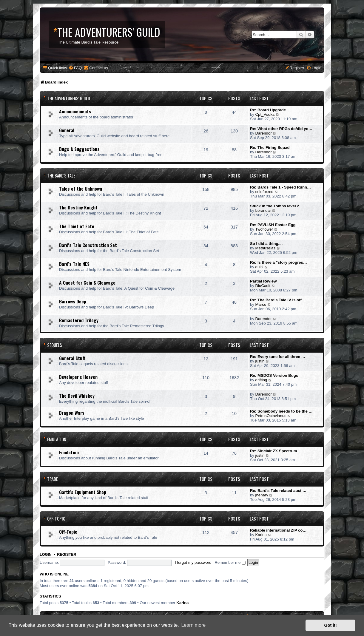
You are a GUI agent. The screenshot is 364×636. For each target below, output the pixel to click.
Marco (261, 304)
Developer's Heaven (78, 377)
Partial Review (263, 281)
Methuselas (265, 248)
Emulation (57, 439)
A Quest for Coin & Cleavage (87, 283)
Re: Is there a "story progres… (279, 262)
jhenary (262, 495)
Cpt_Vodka (265, 114)
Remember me (230, 562)
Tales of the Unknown (81, 189)
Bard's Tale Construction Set (88, 245)
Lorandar (263, 210)
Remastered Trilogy (79, 320)
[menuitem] (75, 68)
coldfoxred (264, 192)
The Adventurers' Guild (69, 98)
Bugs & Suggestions (79, 149)
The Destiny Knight (78, 207)
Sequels (55, 345)
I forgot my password (193, 562)
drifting (261, 380)
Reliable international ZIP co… (278, 530)
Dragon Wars (72, 413)
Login (46, 555)
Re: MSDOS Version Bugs (274, 375)
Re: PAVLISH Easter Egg (273, 225)
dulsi (259, 267)
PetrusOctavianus (271, 416)
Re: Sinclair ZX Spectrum (274, 451)
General (67, 130)
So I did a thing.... (266, 244)
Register (67, 555)
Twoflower (264, 229)
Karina (261, 535)
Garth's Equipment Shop (83, 492)
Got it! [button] (331, 625)
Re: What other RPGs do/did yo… (281, 129)
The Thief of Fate (77, 226)
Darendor (264, 133)
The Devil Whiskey (77, 396)
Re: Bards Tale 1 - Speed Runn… (280, 187)
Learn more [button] (193, 625)
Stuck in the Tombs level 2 (275, 206)
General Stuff (72, 358)
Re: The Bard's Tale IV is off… (278, 300)
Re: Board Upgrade (268, 110)
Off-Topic (56, 519)
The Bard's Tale (61, 176)
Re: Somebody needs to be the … (281, 411)
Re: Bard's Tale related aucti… (278, 491)
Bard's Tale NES (74, 264)
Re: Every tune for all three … (278, 357)
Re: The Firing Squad (270, 148)
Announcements (75, 111)
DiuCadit (263, 286)
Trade (53, 479)
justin (260, 361)
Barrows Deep (73, 301)
